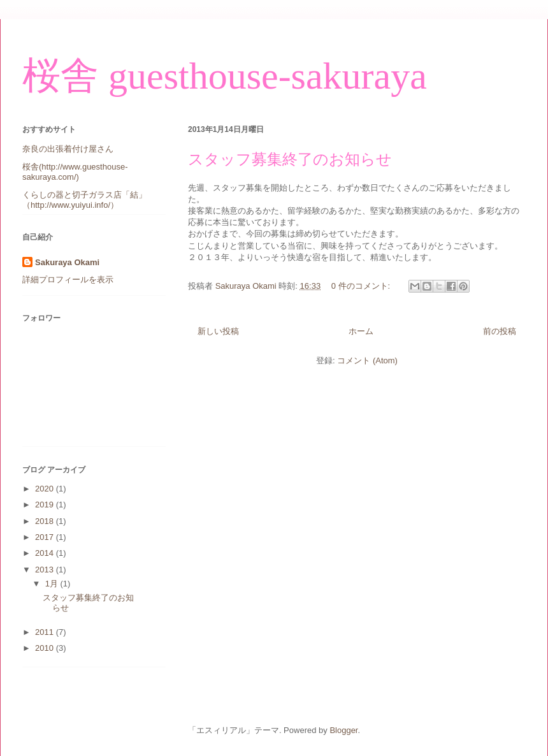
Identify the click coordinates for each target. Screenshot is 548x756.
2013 (46, 570)
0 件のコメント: (362, 286)
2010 (46, 648)
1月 (53, 584)
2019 (46, 505)
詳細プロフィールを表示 (68, 280)
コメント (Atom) (367, 360)
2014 (46, 553)
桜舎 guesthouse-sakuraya (225, 76)
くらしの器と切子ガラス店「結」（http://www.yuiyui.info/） (84, 200)
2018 (46, 521)
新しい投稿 (218, 331)
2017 (46, 537)
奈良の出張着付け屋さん (68, 149)
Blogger (343, 730)
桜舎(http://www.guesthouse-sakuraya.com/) (75, 172)
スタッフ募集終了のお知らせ (290, 159)
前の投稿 (500, 331)
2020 (46, 489)
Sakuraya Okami (67, 262)
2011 (46, 632)
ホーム (361, 331)
